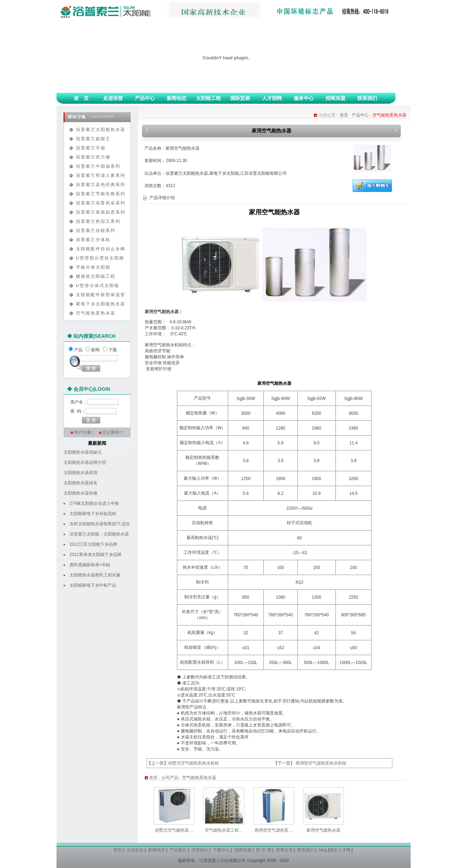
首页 (344, 115)
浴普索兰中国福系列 (98, 166)
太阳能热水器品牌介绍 (85, 462)
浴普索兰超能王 (93, 139)
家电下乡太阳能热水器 (101, 304)
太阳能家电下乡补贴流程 (93, 514)
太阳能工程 (208, 98)
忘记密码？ (113, 432)
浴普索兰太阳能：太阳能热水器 (99, 534)
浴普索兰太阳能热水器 (101, 130)
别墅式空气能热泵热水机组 (194, 763)
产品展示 (178, 850)
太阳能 (222, 861)
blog (323, 850)
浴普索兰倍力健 (93, 157)
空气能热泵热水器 (96, 313)
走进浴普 (113, 98)
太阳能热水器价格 (81, 493)
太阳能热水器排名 (81, 483)
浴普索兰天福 (91, 148)
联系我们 (367, 98)
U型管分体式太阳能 (98, 286)
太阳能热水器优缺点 (83, 452)
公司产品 (170, 778)
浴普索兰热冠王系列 (98, 221)
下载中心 (221, 850)
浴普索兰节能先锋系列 (101, 194)
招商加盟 (335, 98)
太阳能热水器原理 (81, 473)
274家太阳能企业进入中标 (94, 503)
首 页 (81, 98)
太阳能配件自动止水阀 (101, 249)
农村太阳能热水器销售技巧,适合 (100, 524)
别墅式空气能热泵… (174, 830)
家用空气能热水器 (323, 830)
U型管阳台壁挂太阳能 (100, 258)
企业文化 (135, 850)
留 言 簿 (264, 850)
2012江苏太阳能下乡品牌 (93, 544)
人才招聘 (272, 98)
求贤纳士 (200, 850)
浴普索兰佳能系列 (96, 231)
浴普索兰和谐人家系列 (101, 175)
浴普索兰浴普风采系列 (101, 203)
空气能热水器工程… (224, 830)
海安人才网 (340, 850)
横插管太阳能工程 (96, 276)
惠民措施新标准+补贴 (90, 565)
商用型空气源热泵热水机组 (321, 763)
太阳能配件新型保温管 (101, 295)
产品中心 (145, 98)
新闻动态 (177, 98)
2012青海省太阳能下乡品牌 (96, 555)
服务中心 (304, 98)
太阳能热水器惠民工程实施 (95, 575)
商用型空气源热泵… (274, 830)
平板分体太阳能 (93, 267)
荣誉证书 (284, 850)
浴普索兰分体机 (93, 240)
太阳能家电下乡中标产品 (93, 585)
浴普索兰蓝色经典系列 (101, 185)
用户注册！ (85, 432)
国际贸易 (240, 98)
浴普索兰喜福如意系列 (101, 212)
